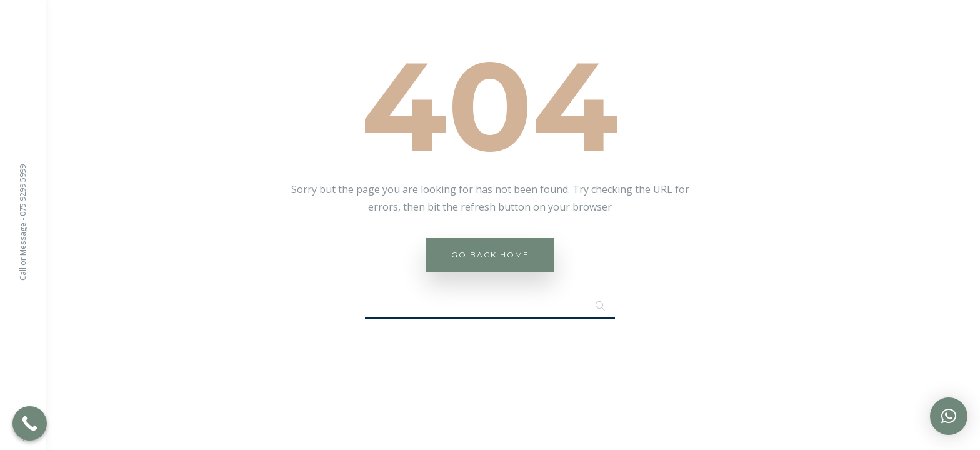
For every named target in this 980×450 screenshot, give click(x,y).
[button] (949, 416)
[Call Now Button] (30, 423)
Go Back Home (490, 255)
